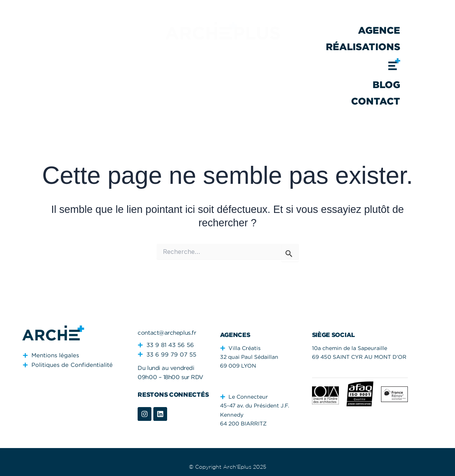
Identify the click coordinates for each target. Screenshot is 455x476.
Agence (379, 30)
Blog (386, 84)
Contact (376, 101)
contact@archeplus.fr (167, 332)
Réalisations (363, 47)
